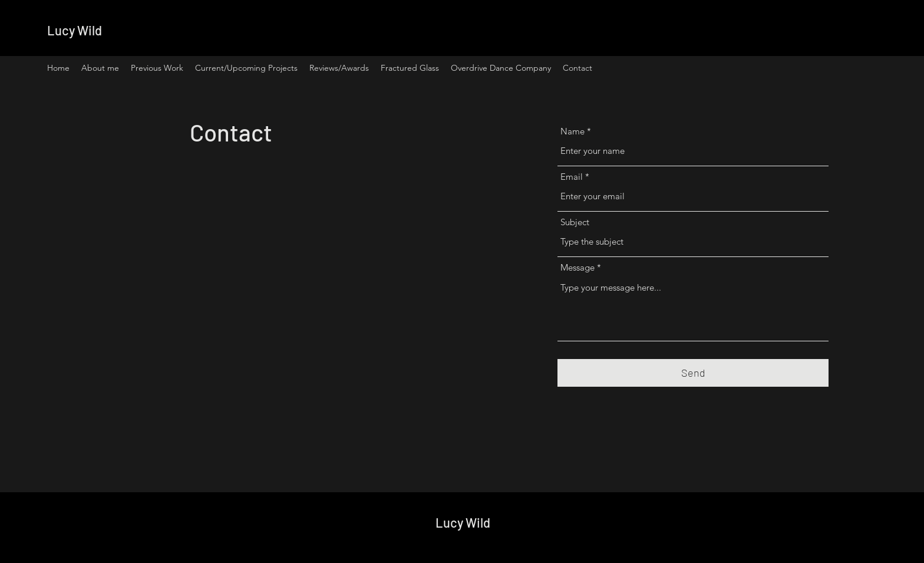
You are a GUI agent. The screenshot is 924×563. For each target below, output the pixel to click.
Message (577, 267)
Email (572, 177)
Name (572, 131)
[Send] (693, 373)
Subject (575, 222)
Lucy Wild (75, 30)
